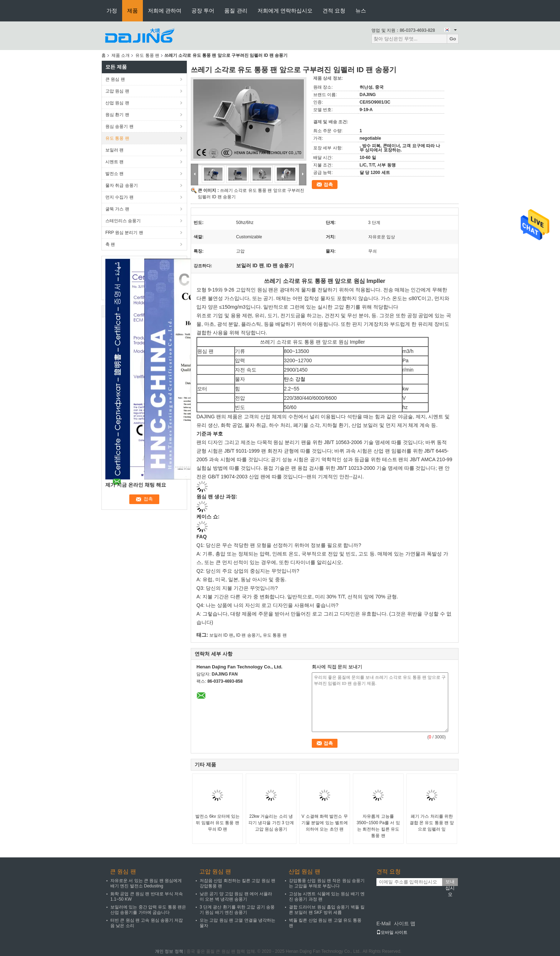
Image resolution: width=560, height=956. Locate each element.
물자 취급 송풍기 (122, 185)
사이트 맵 (405, 923)
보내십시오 (450, 882)
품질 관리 (236, 11)
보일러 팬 (114, 150)
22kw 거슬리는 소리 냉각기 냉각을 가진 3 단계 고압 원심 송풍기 (271, 823)
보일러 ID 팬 (221, 635)
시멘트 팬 (114, 162)
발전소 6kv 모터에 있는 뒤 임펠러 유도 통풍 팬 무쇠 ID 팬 (218, 823)
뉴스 (361, 11)
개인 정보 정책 (169, 951)
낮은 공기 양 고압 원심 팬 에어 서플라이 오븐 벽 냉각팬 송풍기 (236, 897)
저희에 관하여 (165, 11)
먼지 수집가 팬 (119, 197)
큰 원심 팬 (115, 79)
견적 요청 (334, 11)
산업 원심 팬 (117, 103)
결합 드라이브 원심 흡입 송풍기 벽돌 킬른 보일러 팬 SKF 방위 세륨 (327, 910)
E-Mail (384, 923)
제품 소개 (121, 55)
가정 (112, 11)
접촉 (328, 185)
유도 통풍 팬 (147, 55)
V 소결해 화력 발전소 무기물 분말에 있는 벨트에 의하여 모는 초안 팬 (325, 823)
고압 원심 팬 (117, 91)
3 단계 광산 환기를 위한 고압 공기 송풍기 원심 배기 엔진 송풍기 (237, 910)
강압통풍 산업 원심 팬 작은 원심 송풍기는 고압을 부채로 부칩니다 (327, 883)
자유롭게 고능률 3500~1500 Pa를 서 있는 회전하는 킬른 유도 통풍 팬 (378, 826)
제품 (132, 11)
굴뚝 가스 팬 (117, 209)
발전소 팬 (114, 174)
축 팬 (110, 244)
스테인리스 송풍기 (123, 221)
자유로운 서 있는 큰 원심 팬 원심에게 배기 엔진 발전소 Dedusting (146, 883)
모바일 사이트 (392, 932)
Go (453, 39)
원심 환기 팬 (117, 115)
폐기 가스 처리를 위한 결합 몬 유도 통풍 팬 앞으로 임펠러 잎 (432, 823)
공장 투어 (203, 11)
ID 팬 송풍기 (248, 635)
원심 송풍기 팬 (119, 126)
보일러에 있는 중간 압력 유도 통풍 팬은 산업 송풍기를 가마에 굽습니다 (148, 910)
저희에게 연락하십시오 (285, 11)
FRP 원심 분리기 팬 (124, 233)
